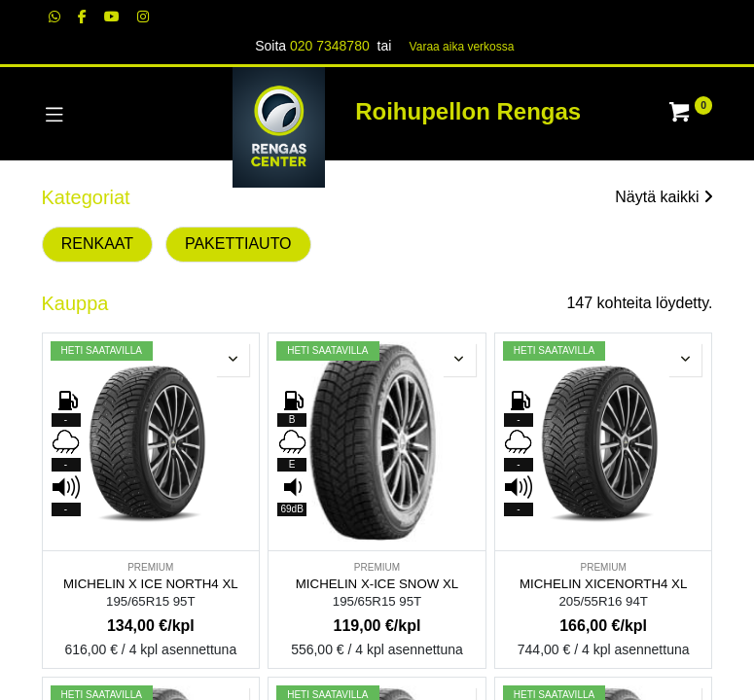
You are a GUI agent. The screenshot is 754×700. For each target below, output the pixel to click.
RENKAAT (97, 244)
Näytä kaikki (664, 197)
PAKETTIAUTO (238, 244)
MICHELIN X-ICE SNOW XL (377, 584)
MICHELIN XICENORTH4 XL (603, 584)
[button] (233, 360)
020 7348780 (330, 46)
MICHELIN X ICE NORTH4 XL (151, 584)
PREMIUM (150, 567)
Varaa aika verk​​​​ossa (462, 47)
